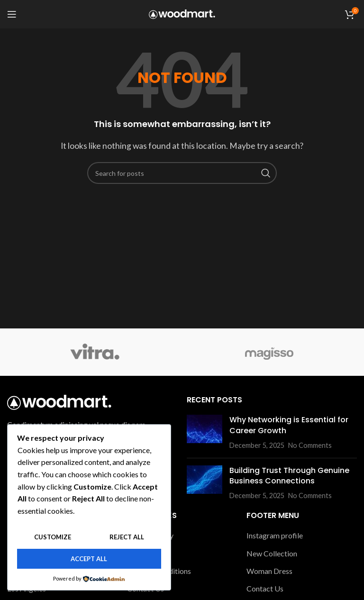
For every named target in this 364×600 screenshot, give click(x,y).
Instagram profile (275, 535)
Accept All (89, 559)
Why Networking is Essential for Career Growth (289, 425)
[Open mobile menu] (12, 14)
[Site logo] (182, 13)
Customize (53, 537)
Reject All (127, 537)
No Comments (310, 445)
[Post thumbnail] (205, 432)
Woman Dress (269, 571)
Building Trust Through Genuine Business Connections (289, 476)
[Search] (182, 173)
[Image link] (59, 401)
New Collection (272, 553)
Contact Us (265, 588)
